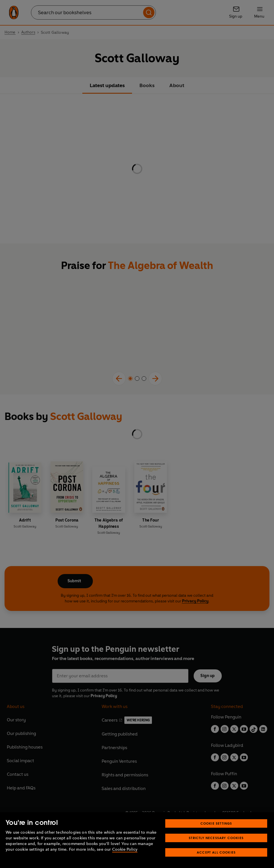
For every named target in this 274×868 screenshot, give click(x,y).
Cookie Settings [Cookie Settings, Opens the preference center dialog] (216, 823)
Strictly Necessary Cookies (216, 838)
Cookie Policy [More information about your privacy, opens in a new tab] (125, 849)
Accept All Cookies (216, 852)
